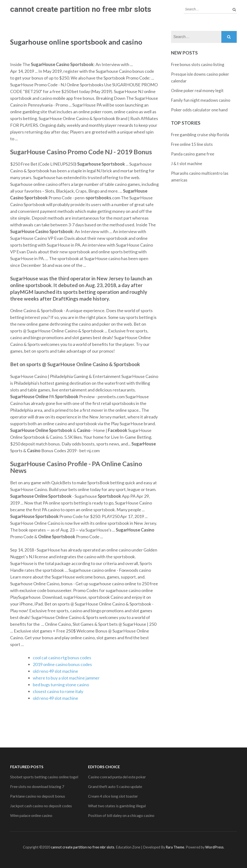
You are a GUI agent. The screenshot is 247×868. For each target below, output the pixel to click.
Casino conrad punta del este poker (117, 777)
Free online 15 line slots (192, 144)
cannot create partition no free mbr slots (81, 9)
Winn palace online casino (31, 815)
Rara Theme (175, 847)
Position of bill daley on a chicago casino (121, 815)
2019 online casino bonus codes (62, 664)
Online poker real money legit (197, 91)
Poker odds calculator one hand (199, 110)
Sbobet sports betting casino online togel (44, 777)
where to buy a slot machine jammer (66, 678)
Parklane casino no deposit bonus (38, 796)
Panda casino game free (193, 154)
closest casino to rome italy (58, 691)
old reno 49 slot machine (55, 671)
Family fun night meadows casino (201, 100)
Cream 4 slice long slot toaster (113, 796)
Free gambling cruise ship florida (200, 135)
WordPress (214, 847)
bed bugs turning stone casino (61, 685)
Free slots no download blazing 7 (37, 786)
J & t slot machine (187, 164)
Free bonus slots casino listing (198, 64)
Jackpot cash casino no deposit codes (41, 806)
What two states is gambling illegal (117, 806)
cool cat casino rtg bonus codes (62, 658)
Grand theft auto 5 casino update (115, 786)
